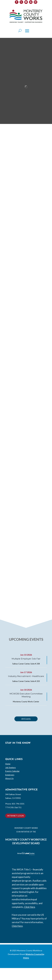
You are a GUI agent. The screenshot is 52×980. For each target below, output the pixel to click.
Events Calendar (12, 771)
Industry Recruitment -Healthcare (26, 676)
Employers (10, 775)
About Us (9, 778)
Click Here (30, 907)
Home (8, 764)
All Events (26, 719)
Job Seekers (11, 767)
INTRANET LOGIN (15, 816)
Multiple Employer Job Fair (26, 659)
